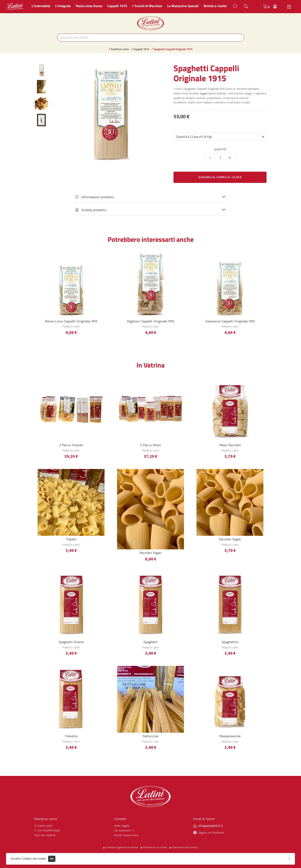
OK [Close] (52, 859)
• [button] (220, 177)
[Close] (289, 858)
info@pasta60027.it (211, 826)
